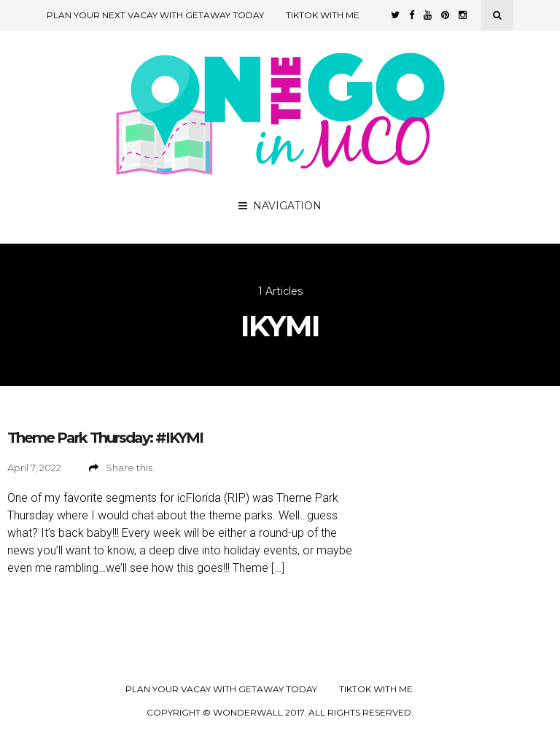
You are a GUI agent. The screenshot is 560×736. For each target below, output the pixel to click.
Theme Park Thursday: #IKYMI (105, 438)
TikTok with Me (323, 15)
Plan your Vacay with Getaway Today (221, 689)
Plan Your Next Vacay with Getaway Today (155, 15)
